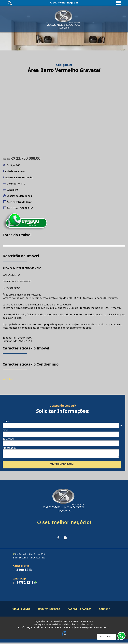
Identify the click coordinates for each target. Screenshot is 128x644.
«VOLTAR (8, 379)
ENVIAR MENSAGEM (62, 465)
